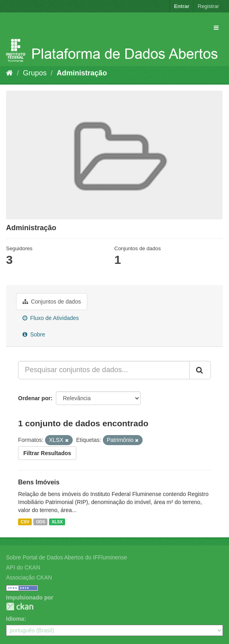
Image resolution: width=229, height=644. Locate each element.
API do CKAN (23, 567)
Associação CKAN (29, 577)
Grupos (35, 73)
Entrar (182, 6)
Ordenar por (34, 398)
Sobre (34, 334)
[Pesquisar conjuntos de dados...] (104, 370)
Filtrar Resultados (47, 453)
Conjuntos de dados (52, 302)
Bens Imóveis (39, 482)
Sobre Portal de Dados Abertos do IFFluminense (66, 557)
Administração (82, 73)
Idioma (15, 619)
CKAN (20, 607)
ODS (40, 522)
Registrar (208, 6)
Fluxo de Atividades (51, 318)
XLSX (57, 522)
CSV (25, 522)
